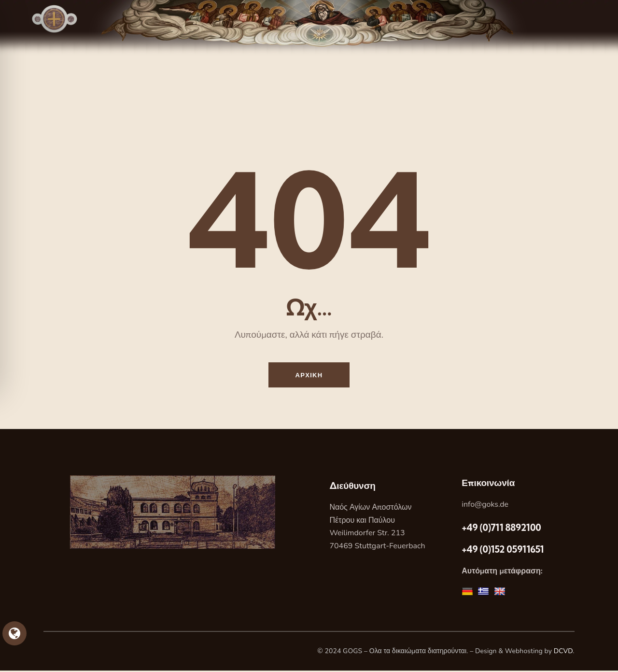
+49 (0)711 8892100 (501, 529)
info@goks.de (485, 506)
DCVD (563, 653)
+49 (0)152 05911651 (503, 551)
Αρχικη (309, 375)
